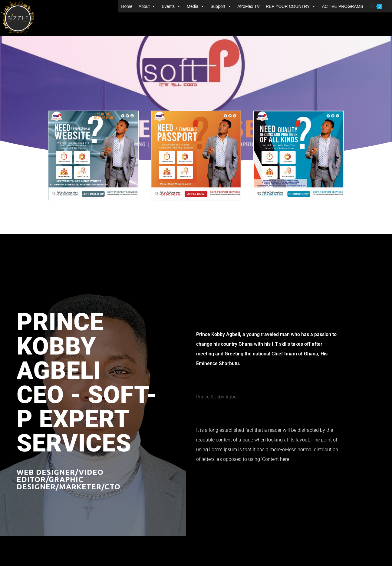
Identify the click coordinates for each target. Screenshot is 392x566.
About (147, 6)
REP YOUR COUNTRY (291, 6)
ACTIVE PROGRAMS (342, 6)
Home (127, 6)
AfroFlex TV (249, 6)
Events (171, 6)
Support (221, 6)
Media (196, 6)
